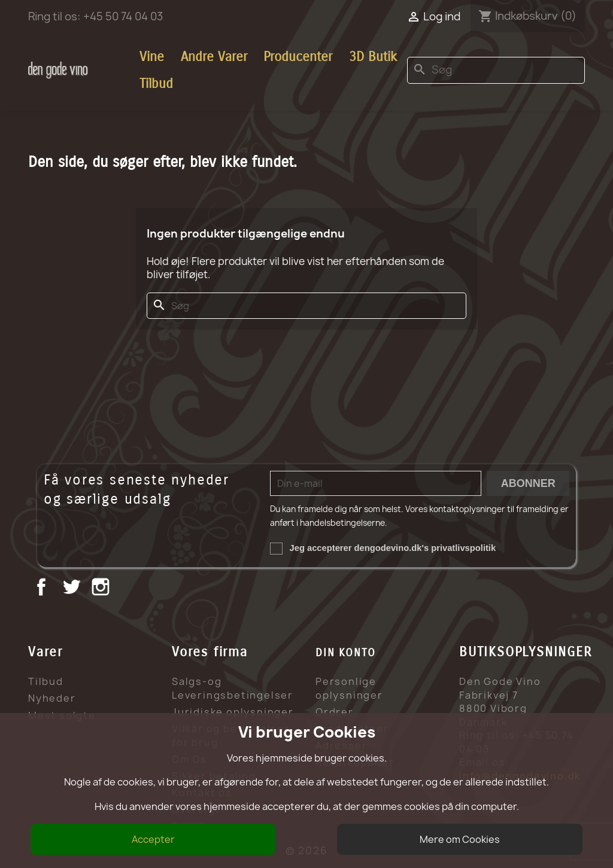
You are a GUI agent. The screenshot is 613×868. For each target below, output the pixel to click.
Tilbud (156, 84)
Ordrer (335, 712)
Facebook (43, 588)
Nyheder (52, 698)
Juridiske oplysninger (233, 712)
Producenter (298, 57)
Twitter (73, 588)
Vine (152, 57)
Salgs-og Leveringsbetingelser (233, 688)
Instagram (102, 588)
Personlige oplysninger (349, 688)
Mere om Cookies (460, 839)
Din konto (346, 653)
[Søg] (496, 70)
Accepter (153, 839)
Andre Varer (214, 57)
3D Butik (373, 57)
